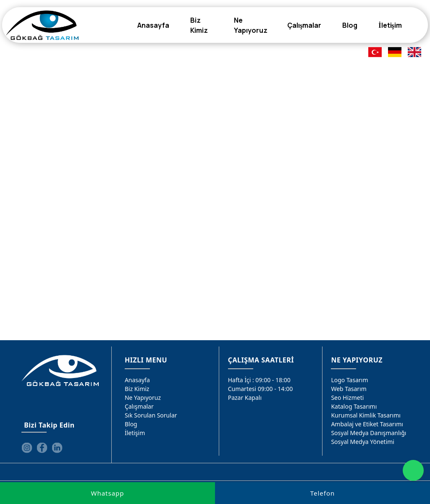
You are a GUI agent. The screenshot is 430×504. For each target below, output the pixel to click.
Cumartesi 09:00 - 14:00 (261, 389)
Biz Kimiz (137, 389)
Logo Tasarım (349, 380)
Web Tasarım (349, 389)
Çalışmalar (139, 406)
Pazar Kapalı (245, 398)
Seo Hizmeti (347, 398)
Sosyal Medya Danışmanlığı (368, 433)
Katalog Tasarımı (354, 406)
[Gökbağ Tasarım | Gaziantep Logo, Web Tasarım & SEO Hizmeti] (42, 25)
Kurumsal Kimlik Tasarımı (366, 415)
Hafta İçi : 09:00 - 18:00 (259, 380)
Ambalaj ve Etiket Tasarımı (367, 424)
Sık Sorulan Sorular (151, 415)
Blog (131, 424)
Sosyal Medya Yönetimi (363, 442)
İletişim (135, 433)
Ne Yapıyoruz (143, 398)
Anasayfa (137, 380)
